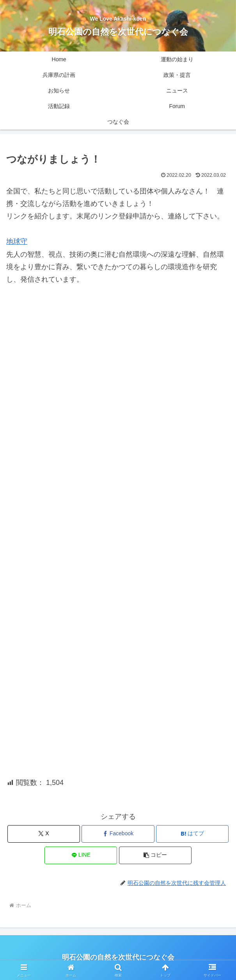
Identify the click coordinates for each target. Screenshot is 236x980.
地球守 (17, 241)
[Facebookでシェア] (118, 834)
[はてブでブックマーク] (192, 834)
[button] (155, 855)
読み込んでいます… (118, 523)
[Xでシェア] (44, 834)
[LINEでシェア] (81, 855)
